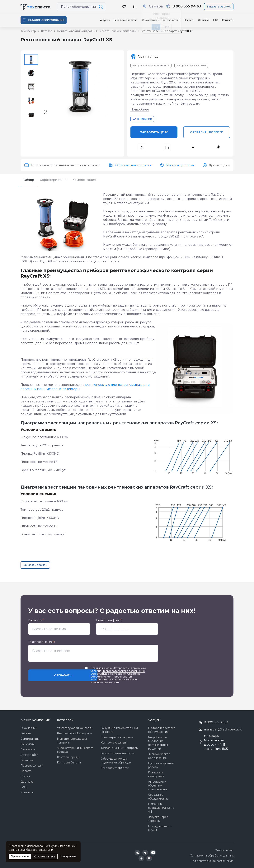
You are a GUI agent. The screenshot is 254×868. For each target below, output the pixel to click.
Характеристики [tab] (53, 180)
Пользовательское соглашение (212, 861)
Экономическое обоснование (159, 756)
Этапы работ (29, 755)
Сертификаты (30, 739)
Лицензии (28, 744)
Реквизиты (28, 749)
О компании (29, 728)
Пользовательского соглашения (123, 671)
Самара (156, 6)
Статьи (25, 776)
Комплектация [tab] (84, 180)
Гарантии (27, 760)
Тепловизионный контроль (119, 748)
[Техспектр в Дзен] (141, 858)
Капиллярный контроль (117, 737)
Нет (166, 27)
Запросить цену (154, 132)
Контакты (228, 20)
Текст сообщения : (42, 642)
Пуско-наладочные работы (161, 765)
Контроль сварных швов (191, 65)
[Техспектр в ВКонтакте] (137, 853)
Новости (189, 20)
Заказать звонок (219, 7)
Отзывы (26, 733)
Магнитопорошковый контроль (72, 741)
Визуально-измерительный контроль (119, 730)
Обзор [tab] (29, 180)
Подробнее (140, 109)
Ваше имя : (36, 620)
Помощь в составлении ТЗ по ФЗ (161, 808)
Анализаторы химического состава (75, 750)
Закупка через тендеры (158, 819)
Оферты (96, 674)
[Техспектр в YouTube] (153, 853)
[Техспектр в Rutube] (149, 858)
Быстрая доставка (180, 165)
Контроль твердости (115, 768)
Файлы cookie (224, 850)
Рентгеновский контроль (74, 733)
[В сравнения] (167, 147)
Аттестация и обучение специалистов (158, 786)
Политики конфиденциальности (114, 681)
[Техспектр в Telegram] (145, 853)
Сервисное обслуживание (158, 797)
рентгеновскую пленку (104, 385)
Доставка (204, 20)
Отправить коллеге (207, 132)
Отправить (63, 675)
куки (54, 846)
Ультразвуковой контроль (75, 728)
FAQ (216, 20)
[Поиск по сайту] (101, 7)
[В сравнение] (135, 7)
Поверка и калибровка (156, 774)
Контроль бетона (69, 762)
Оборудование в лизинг (160, 828)
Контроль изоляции (114, 743)
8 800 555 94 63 (216, 722)
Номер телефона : (109, 620)
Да (156, 27)
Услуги (104, 20)
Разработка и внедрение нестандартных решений (159, 743)
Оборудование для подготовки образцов (116, 761)
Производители (32, 766)
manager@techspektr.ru (223, 729)
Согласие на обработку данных (212, 856)
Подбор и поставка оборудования (162, 730)
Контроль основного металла (151, 65)
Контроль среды (68, 757)
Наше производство (125, 20)
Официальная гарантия (133, 165)
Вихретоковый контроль (118, 753)
